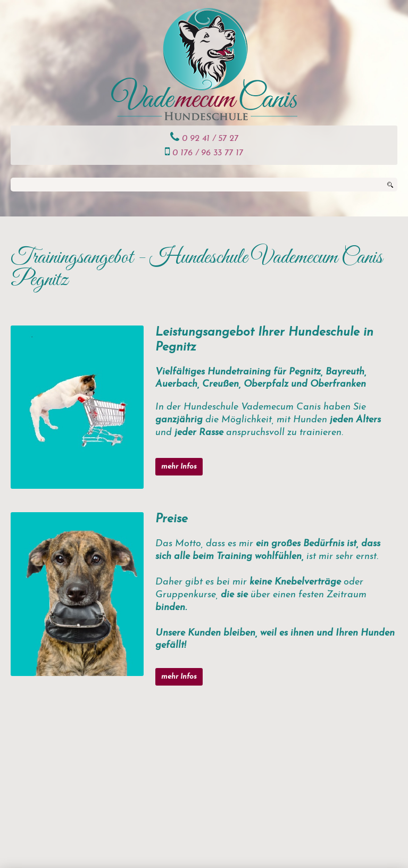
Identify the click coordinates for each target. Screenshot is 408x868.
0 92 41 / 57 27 (210, 139)
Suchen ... (11, 178)
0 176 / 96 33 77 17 (208, 153)
